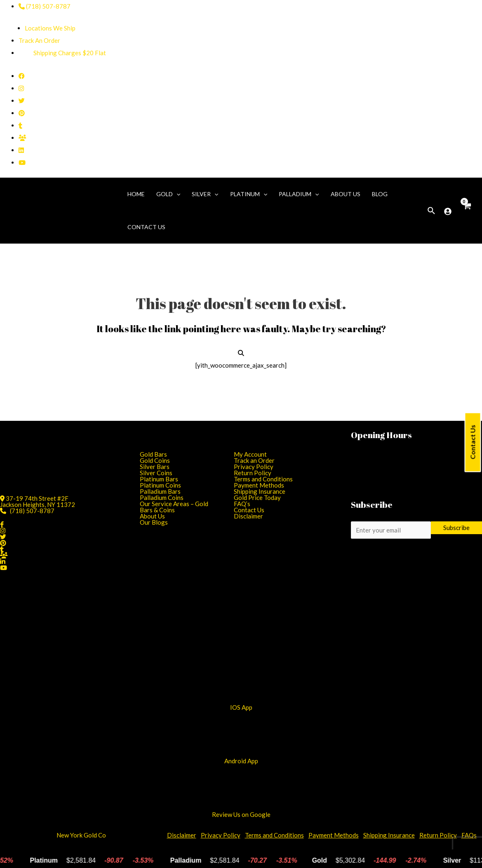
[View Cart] (467, 211)
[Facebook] (22, 76)
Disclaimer (248, 516)
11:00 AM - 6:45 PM (408, 451)
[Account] (448, 211)
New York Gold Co (81, 835)
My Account (250, 454)
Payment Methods (259, 485)
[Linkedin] (21, 150)
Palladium (299, 194)
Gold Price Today (257, 497)
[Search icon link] (432, 211)
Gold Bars (153, 454)
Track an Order (254, 460)
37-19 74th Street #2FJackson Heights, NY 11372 (38, 501)
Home (136, 194)
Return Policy (253, 473)
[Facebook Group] (22, 138)
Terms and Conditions (263, 479)
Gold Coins (155, 460)
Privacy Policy (254, 467)
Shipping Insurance (260, 491)
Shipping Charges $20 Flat (62, 53)
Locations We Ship (50, 28)
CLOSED (389, 488)
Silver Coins (156, 473)
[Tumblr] (20, 125)
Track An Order (39, 40)
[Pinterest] (22, 113)
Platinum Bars (159, 479)
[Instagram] (21, 88)
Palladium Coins (162, 497)
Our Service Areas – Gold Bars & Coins (174, 507)
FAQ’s (242, 504)
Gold (168, 194)
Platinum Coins (160, 485)
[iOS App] (241, 626)
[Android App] (241, 648)
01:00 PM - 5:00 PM (411, 482)
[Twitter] (22, 101)
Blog (380, 194)
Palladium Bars (160, 491)
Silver (205, 194)
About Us (346, 194)
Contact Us (473, 442)
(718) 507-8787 (45, 6)
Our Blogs (154, 522)
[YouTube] (22, 162)
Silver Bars (155, 467)
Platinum (249, 194)
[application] (176, 194)
